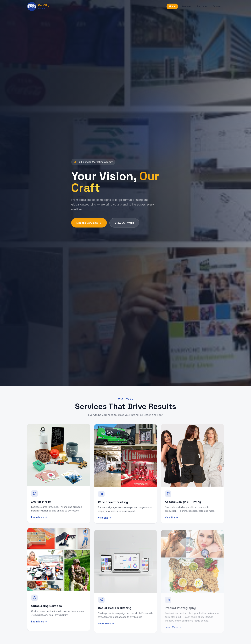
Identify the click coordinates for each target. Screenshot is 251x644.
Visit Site (105, 520)
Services (186, 6)
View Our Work (124, 223)
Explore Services (89, 223)
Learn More (39, 520)
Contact (217, 6)
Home (172, 6)
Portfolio (202, 6)
